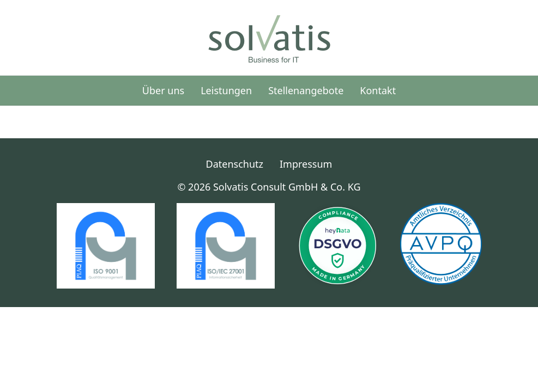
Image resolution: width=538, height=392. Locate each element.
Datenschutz (235, 164)
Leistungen (226, 90)
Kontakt (378, 90)
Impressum (306, 164)
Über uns (163, 90)
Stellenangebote (306, 90)
